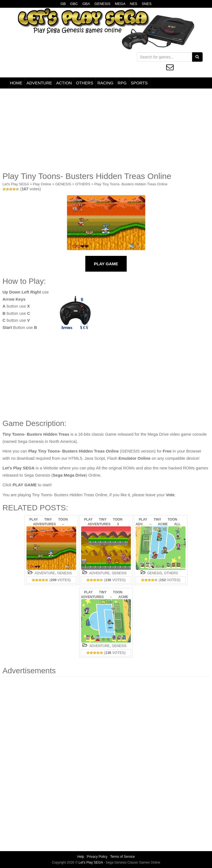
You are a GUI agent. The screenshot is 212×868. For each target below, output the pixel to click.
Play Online (42, 184)
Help (81, 857)
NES (134, 4)
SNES (146, 4)
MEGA (120, 4)
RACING (105, 83)
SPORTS (139, 83)
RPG (122, 83)
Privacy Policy (97, 857)
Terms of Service (122, 857)
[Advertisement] (106, 130)
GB (63, 4)
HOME (16, 83)
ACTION (64, 83)
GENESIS (102, 4)
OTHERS (85, 83)
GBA (86, 4)
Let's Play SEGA (16, 184)
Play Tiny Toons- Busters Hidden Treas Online (131, 184)
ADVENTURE (39, 83)
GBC (74, 4)
